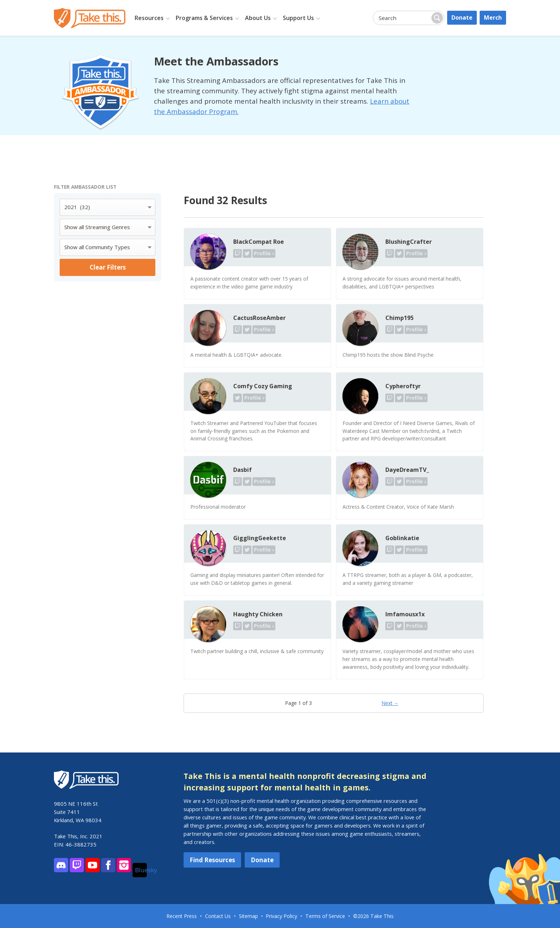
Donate (462, 18)
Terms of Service (325, 916)
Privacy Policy (281, 916)
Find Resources (212, 860)
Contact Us (218, 916)
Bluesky (141, 870)
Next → (390, 703)
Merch (493, 18)
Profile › (264, 253)
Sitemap (248, 916)
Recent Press (182, 916)
